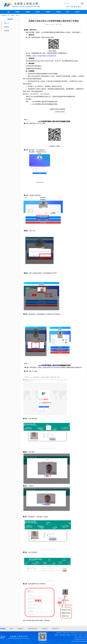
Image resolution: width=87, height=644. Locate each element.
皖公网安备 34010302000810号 (81, 639)
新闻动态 (7, 27)
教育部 (11, 629)
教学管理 (48, 12)
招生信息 (38, 12)
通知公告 (18, 15)
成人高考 (77, 12)
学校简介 (18, 12)
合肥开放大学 (45, 629)
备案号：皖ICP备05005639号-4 (81, 637)
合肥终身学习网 (55, 629)
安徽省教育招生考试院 (33, 629)
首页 (9, 12)
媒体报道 (7, 31)
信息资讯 (28, 12)
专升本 (68, 12)
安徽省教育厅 (20, 629)
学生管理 (58, 12)
